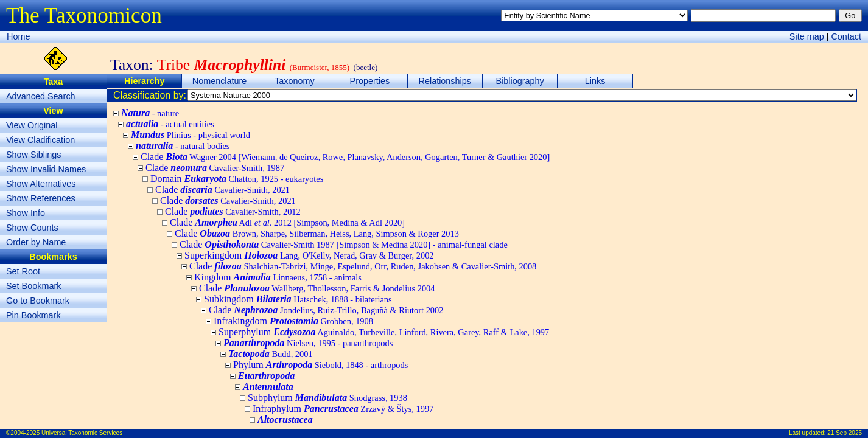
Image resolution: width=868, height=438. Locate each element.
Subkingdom (298, 299)
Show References (41, 198)
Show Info (26, 213)
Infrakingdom (293, 321)
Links (595, 81)
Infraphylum (343, 408)
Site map (807, 36)
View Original (32, 125)
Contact (846, 36)
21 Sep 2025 (845, 433)
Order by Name (36, 242)
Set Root (23, 271)
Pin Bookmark (33, 315)
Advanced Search (41, 96)
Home (18, 36)
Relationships (445, 81)
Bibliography (520, 81)
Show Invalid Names (46, 169)
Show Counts (32, 228)
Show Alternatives (41, 184)
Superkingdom (309, 255)
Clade (345, 157)
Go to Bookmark (38, 301)
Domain (237, 179)
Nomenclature (220, 81)
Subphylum (327, 398)
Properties (370, 81)
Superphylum (384, 332)
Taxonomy (295, 81)
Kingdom (278, 277)
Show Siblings (33, 155)
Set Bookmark (33, 286)
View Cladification (40, 140)
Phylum (320, 365)
